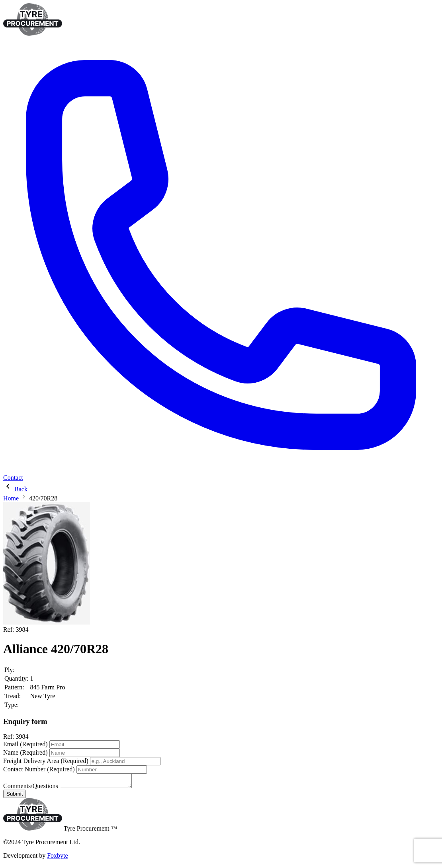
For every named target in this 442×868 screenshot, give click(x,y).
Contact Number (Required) (39, 769)
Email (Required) (25, 744)
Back (15, 489)
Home (12, 498)
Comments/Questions (31, 788)
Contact (13, 478)
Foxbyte (57, 858)
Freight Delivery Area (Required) (46, 761)
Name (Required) (25, 752)
